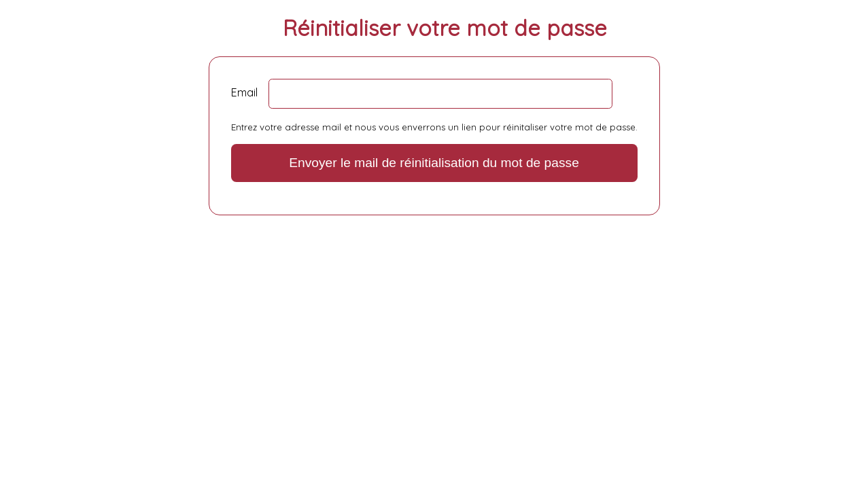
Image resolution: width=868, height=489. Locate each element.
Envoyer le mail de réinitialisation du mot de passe (434, 163)
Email (244, 92)
